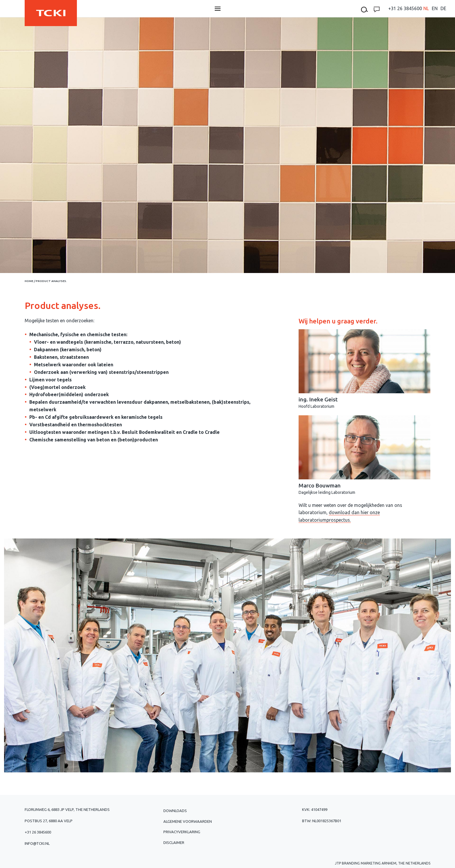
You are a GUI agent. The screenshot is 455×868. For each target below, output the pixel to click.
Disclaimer (174, 842)
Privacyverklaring (182, 832)
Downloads (175, 811)
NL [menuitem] (426, 8)
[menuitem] (426, 8)
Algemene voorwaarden (188, 821)
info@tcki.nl (37, 843)
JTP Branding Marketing (358, 863)
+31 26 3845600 (405, 8)
